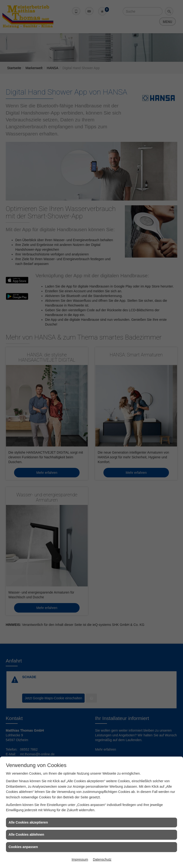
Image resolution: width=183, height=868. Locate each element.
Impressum (80, 859)
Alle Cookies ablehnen (26, 834)
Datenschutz (102, 859)
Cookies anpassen (23, 847)
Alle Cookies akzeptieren (28, 822)
